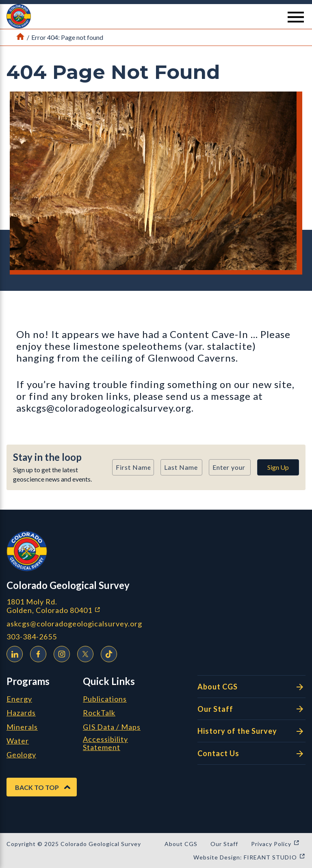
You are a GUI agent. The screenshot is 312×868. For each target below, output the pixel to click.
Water (18, 741)
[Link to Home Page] (20, 37)
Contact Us (251, 754)
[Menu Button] (296, 17)
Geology (21, 755)
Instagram (60, 653)
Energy (19, 699)
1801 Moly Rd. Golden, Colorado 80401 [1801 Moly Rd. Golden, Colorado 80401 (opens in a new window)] (97, 606)
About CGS (251, 687)
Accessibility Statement (105, 744)
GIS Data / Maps (112, 727)
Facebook (36, 653)
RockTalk (99, 713)
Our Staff (251, 709)
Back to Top (37, 787)
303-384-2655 (32, 637)
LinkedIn (13, 653)
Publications (105, 699)
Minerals (22, 727)
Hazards (21, 713)
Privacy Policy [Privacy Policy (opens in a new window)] (275, 844)
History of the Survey (251, 731)
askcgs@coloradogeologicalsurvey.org (74, 624)
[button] (156, 16)
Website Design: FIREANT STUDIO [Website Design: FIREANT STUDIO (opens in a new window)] (249, 857)
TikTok (107, 653)
